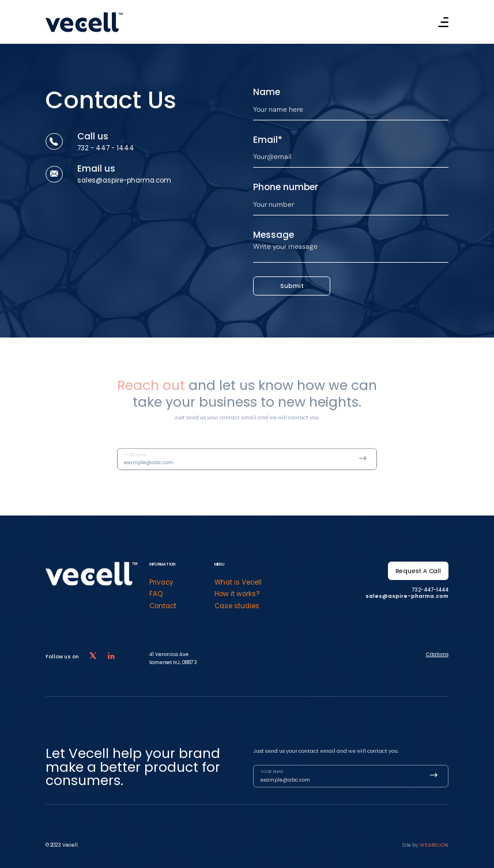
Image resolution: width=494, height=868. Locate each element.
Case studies (237, 606)
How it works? (237, 594)
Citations (437, 654)
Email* (268, 140)
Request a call (418, 571)
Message (274, 235)
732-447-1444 (430, 590)
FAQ (156, 594)
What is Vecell (238, 582)
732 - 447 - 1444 (106, 148)
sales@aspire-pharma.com (124, 180)
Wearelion (434, 845)
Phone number (286, 187)
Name (267, 92)
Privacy (161, 582)
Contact (163, 606)
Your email (135, 463)
